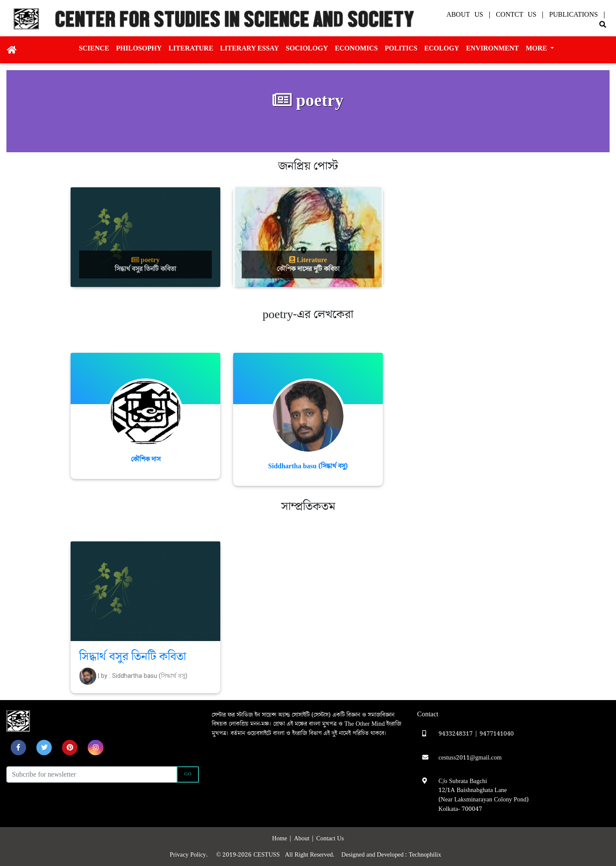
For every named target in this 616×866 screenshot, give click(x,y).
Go (188, 774)
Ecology (442, 48)
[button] (18, 748)
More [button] (537, 48)
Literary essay (250, 48)
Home (280, 838)
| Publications (572, 15)
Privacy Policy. (192, 855)
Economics (356, 48)
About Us (467, 15)
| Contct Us (514, 15)
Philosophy (139, 48)
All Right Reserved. (313, 855)
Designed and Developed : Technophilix (394, 855)
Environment (492, 48)
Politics (401, 48)
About (302, 838)
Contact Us (330, 838)
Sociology (307, 48)
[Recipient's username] (92, 774)
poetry (145, 260)
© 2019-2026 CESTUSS (250, 855)
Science (94, 48)
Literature (191, 48)
